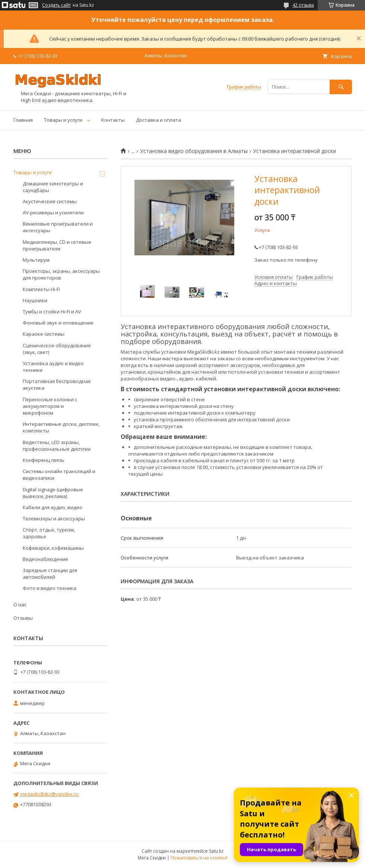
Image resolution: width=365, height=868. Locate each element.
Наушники (35, 300)
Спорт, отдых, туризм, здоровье (49, 533)
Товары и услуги (63, 120)
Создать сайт (56, 5)
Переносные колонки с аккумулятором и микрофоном (50, 406)
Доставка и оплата (158, 120)
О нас (20, 604)
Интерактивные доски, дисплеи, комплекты (61, 427)
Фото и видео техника (50, 588)
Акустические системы (50, 201)
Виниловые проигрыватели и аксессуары (58, 227)
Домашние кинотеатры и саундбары (53, 187)
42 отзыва (303, 5)
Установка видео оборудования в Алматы (194, 151)
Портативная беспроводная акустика (57, 384)
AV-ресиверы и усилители (53, 213)
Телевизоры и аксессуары (54, 518)
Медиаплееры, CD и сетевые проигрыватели (57, 245)
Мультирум (36, 260)
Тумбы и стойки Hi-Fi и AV (52, 312)
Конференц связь (44, 460)
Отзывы (23, 618)
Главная (23, 120)
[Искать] (341, 87)
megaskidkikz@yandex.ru (49, 794)
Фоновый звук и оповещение (58, 323)
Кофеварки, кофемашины (53, 548)
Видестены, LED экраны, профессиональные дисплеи (57, 446)
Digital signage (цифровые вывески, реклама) (53, 493)
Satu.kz (216, 851)
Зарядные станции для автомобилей (50, 574)
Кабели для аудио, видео (53, 507)
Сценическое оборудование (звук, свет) (57, 349)
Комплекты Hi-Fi (41, 289)
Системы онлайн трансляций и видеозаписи (59, 475)
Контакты (113, 120)
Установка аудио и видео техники (53, 367)
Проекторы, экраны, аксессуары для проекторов (61, 274)
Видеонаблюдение (45, 559)
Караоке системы (44, 334)
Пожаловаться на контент (199, 858)
